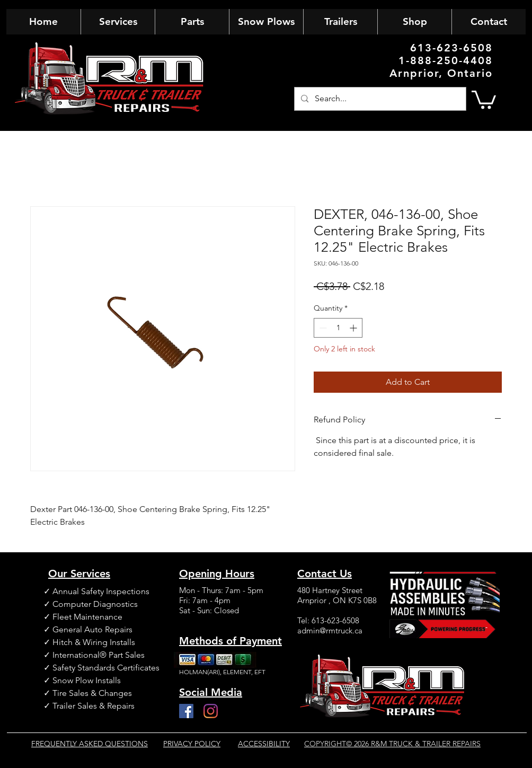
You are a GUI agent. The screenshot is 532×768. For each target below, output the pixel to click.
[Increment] (354, 328)
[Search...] (379, 99)
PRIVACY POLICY (192, 744)
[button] (484, 99)
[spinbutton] (338, 328)
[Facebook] (186, 711)
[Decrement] (322, 328)
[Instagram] (211, 711)
